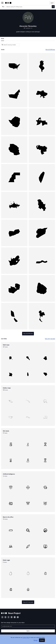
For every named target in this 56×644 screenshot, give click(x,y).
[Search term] (29, 7)
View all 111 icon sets (50, 339)
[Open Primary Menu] (2, 3)
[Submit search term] (53, 7)
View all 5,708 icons (50, 50)
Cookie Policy (26, 637)
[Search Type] (3, 7)
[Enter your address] (28, 626)
